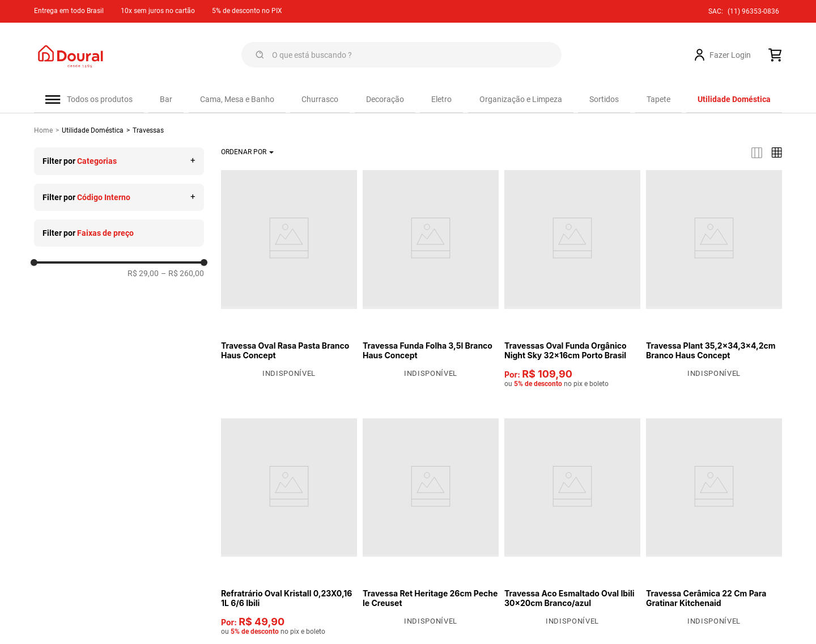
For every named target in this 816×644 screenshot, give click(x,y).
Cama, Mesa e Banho (237, 99)
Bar (166, 99)
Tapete (658, 99)
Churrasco (320, 99)
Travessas (148, 133)
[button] (119, 163)
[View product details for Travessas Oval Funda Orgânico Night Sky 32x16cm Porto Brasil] (572, 281)
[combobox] (401, 55)
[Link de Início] (48, 133)
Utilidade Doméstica (93, 133)
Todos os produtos (100, 99)
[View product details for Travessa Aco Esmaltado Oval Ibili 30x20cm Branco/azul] (572, 525)
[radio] (757, 155)
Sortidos (604, 99)
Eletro (441, 99)
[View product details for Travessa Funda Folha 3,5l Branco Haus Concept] (431, 276)
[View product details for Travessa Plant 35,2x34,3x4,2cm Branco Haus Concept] (714, 276)
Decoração (385, 99)
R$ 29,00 (143, 276)
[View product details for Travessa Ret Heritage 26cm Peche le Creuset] (431, 525)
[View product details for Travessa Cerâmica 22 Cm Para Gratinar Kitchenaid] (714, 525)
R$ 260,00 (182, 276)
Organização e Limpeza (521, 99)
